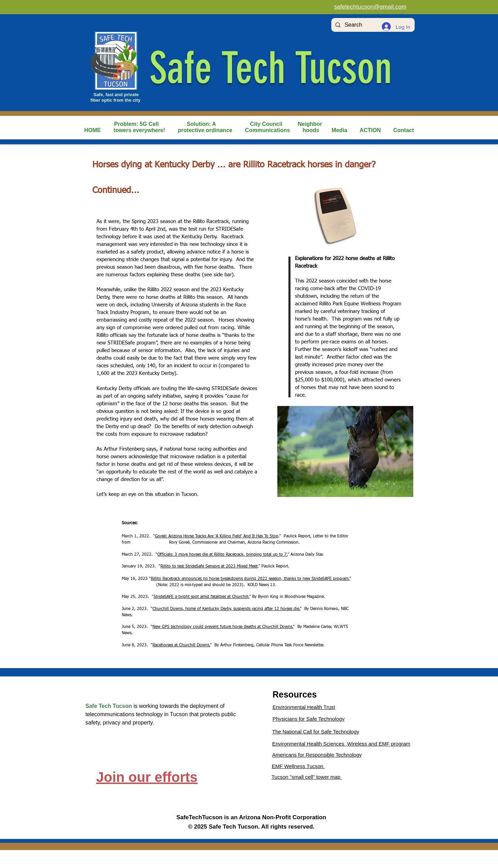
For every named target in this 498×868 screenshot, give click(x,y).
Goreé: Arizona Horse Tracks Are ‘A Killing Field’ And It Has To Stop (217, 536)
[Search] (372, 25)
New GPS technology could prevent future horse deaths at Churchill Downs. (223, 627)
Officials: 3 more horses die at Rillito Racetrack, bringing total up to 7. (223, 555)
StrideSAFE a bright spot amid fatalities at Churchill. (201, 597)
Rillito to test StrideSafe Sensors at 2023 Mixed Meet (209, 566)
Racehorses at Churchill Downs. (181, 645)
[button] (139, 130)
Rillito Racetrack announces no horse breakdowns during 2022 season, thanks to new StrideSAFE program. (250, 579)
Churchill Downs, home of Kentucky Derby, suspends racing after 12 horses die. (226, 609)
